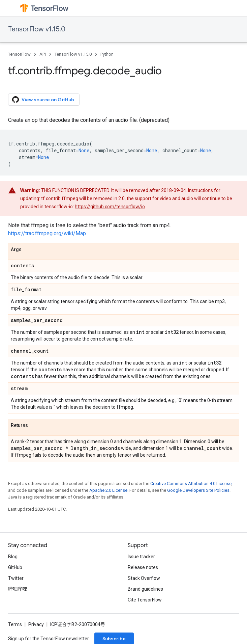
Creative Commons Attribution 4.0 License (191, 484)
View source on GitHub (43, 100)
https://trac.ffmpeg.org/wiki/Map (47, 233)
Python (107, 54)
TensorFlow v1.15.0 (37, 29)
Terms (15, 624)
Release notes (143, 567)
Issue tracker (141, 557)
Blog (13, 557)
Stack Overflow (144, 578)
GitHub (15, 567)
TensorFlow (19, 54)
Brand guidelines (145, 589)
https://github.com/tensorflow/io (110, 207)
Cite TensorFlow (145, 600)
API (43, 54)
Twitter (16, 578)
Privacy (36, 624)
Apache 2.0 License (108, 490)
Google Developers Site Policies (198, 490)
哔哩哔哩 (18, 589)
